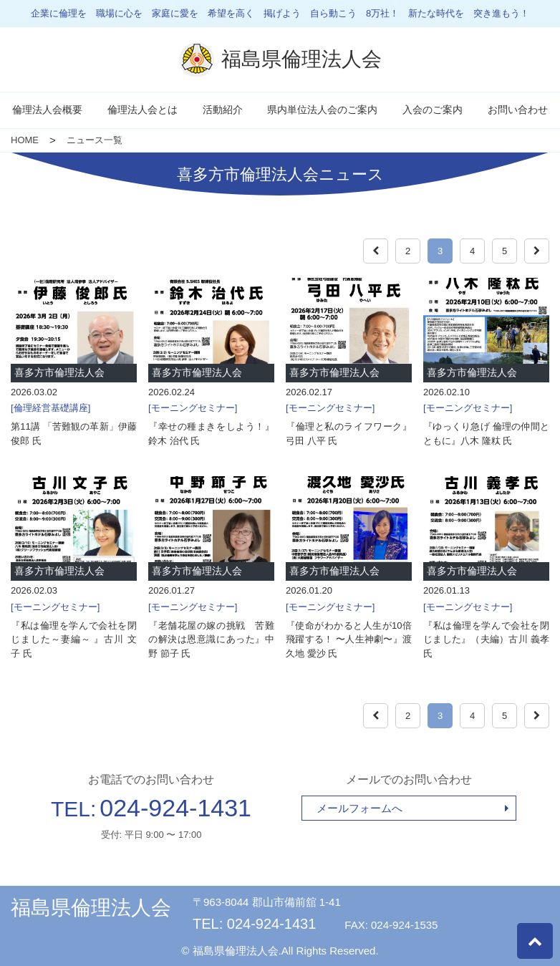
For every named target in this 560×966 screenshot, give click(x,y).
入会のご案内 (433, 110)
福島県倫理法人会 (91, 908)
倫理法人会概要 (47, 110)
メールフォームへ (359, 808)
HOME (25, 140)
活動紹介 (223, 110)
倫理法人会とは (143, 110)
